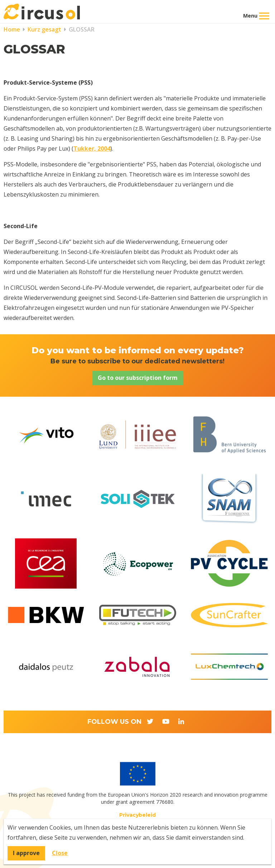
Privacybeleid (137, 815)
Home (12, 29)
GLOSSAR (81, 29)
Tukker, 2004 (92, 148)
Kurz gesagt (44, 29)
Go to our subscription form (138, 378)
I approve (26, 853)
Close (60, 853)
